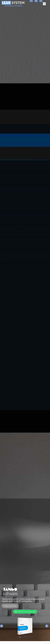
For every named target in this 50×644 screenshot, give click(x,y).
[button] (44, 4)
